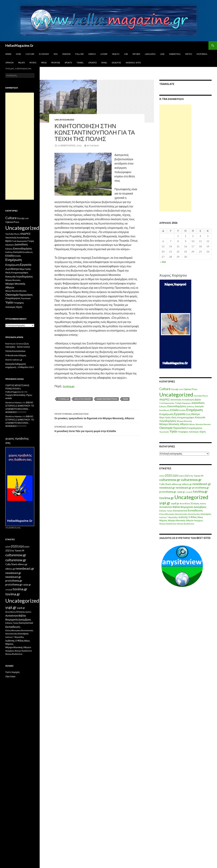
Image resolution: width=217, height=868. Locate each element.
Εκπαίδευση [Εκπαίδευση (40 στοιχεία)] (195, 510)
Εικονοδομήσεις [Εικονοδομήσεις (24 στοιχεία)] (177, 406)
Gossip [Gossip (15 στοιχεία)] (175, 389)
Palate (22, 63)
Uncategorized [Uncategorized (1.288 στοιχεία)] (191, 497)
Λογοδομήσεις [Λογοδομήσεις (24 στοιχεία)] (168, 421)
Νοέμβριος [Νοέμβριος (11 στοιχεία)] (199, 520)
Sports (68, 63)
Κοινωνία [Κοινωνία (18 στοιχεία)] (200, 417)
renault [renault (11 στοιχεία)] (189, 492)
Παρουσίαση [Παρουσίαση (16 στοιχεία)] (180, 428)
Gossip (104, 54)
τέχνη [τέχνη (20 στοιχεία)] (203, 432)
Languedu (150, 54)
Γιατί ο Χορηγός (13, 672)
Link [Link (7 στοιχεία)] (181, 389)
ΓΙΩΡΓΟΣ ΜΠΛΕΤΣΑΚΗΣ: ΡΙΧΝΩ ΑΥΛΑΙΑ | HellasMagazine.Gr (18, 389)
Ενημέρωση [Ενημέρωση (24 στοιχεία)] (166, 414)
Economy (44, 54)
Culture (30, 54)
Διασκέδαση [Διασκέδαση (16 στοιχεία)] (198, 403)
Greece (92, 54)
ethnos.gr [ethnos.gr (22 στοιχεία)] (177, 484)
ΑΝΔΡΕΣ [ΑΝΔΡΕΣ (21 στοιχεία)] (165, 399)
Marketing (175, 54)
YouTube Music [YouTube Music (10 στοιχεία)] (201, 396)
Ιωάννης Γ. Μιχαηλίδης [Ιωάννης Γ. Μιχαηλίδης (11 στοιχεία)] (169, 517)
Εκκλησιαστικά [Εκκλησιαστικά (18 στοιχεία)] (180, 511)
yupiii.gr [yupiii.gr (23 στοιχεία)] (175, 503)
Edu (56, 54)
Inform (136, 54)
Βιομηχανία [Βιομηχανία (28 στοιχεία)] (187, 507)
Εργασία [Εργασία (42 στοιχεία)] (180, 414)
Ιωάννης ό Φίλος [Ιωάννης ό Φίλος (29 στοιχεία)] (188, 517)
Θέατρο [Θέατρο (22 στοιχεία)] (195, 414)
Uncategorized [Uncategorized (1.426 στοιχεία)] (176, 394)
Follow (79, 54)
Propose (56, 63)
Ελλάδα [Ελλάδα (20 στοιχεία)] (174, 410)
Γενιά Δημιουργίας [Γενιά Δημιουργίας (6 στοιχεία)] (167, 403)
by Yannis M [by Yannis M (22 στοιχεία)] (197, 476)
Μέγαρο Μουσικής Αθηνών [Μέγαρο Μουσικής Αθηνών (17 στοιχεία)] (174, 424)
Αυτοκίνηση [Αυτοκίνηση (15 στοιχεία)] (188, 400)
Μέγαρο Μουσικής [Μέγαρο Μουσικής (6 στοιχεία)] (184, 421)
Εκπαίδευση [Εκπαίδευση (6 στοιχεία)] (164, 410)
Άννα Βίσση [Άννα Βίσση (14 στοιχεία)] (185, 504)
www (8, 54)
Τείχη (125, 399)
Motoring (202, 54)
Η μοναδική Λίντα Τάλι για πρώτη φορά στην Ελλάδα (97, 429)
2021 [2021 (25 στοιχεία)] (187, 476)
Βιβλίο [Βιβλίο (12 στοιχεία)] (198, 400)
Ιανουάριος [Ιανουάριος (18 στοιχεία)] (206, 514)
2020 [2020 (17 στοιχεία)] (181, 476)
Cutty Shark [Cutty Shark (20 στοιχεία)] (165, 484)
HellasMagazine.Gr (19, 46)
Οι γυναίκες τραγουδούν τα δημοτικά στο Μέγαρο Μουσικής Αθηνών (97, 416)
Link (162, 54)
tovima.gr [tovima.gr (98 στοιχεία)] (200, 491)
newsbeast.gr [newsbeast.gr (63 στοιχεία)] (202, 484)
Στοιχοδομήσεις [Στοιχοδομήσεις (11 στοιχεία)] (195, 428)
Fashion (66, 54)
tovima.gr (69, 386)
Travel (80, 63)
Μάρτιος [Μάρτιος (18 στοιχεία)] (163, 520)
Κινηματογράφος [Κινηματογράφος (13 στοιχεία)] (186, 417)
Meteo (189, 54)
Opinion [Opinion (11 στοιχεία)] (187, 389)
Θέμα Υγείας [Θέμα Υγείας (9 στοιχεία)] (165, 417)
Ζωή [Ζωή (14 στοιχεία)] (188, 414)
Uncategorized (64, 120)
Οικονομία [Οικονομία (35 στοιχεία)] (166, 428)
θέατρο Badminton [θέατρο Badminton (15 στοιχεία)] (168, 524)
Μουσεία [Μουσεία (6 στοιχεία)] (199, 424)
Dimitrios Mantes (14, 403)
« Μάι (163, 262)
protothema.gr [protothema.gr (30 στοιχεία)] (201, 488)
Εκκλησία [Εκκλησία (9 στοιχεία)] (199, 406)
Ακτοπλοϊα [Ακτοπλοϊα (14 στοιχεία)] (176, 400)
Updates (92, 63)
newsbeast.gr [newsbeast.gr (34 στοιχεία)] (167, 488)
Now (18, 54)
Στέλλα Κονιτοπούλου (15, 351)
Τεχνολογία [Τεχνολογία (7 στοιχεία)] (164, 432)
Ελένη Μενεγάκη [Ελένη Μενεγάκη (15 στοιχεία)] (167, 514)
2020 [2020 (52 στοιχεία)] (168, 476)
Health (116, 54)
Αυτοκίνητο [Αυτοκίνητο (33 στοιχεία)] (166, 507)
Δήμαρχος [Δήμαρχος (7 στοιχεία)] (186, 403)
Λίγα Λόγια (10, 676)
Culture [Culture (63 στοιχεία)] (165, 389)
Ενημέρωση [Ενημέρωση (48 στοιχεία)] (194, 410)
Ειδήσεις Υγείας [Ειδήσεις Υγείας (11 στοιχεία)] (166, 511)
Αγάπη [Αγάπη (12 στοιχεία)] (203, 504)
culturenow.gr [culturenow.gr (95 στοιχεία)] (170, 480)
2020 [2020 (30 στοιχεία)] (175, 476)
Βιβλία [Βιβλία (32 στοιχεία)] (176, 507)
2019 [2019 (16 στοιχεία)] (162, 476)
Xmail (104, 63)
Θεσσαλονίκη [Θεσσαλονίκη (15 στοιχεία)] (181, 514)
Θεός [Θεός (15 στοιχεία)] (174, 417)
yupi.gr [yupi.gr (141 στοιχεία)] (165, 503)
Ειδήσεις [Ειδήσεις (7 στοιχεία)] (163, 406)
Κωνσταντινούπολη (107, 399)
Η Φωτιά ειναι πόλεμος (16, 355)
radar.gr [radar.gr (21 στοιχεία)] (181, 492)
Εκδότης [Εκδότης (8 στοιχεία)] (191, 406)
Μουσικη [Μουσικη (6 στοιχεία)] (207, 424)
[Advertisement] (175, 158)
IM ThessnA (93, 146)
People (33, 63)
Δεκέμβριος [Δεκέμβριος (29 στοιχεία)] (200, 507)
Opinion (9, 63)
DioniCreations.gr (14, 360)
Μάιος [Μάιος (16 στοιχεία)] (200, 517)
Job (126, 54)
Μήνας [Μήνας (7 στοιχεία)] (192, 424)
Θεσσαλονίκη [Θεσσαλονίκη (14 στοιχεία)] (194, 514)
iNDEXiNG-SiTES (133, 63)
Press (44, 63)
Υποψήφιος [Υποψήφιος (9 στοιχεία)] (183, 432)
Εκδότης (116, 63)
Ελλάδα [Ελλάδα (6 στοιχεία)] (183, 410)
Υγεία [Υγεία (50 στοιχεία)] (173, 431)
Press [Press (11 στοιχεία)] (195, 389)
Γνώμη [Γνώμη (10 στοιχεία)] (178, 403)
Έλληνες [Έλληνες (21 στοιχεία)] (195, 503)
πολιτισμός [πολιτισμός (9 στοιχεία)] (194, 432)
